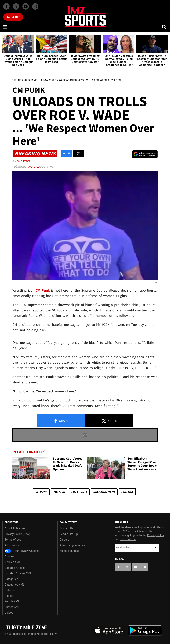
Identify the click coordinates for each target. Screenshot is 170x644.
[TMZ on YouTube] (136, 567)
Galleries (10, 590)
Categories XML (14, 585)
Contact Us (67, 528)
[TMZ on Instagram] (35, 6)
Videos (9, 613)
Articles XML (13, 562)
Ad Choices (12, 545)
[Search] (164, 27)
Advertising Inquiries (72, 545)
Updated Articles (15, 568)
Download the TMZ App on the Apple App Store (109, 631)
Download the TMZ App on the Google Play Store (145, 630)
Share (61, 421)
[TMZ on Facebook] (6, 6)
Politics (127, 492)
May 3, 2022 (33, 167)
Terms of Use (13, 540)
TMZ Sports (79, 492)
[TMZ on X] (16, 6)
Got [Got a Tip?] (13, 17)
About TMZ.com (15, 528)
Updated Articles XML (18, 573)
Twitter (59, 492)
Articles (9, 556)
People (9, 596)
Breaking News (104, 492)
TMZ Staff (23, 161)
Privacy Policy (156, 535)
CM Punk (41, 492)
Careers (64, 540)
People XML (12, 601)
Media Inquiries (69, 551)
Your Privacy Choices (22, 551)
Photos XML (12, 607)
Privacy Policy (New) (17, 534)
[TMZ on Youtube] (26, 6)
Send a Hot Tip (69, 534)
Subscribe (155, 548)
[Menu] (6, 27)
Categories (11, 579)
